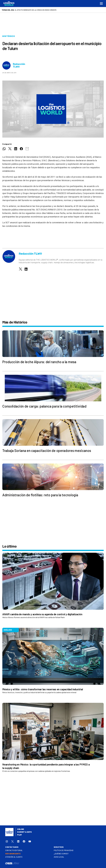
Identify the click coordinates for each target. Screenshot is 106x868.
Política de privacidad (64, 850)
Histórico (9, 36)
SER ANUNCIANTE (13, 854)
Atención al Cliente (14, 857)
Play (19, 835)
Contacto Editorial (14, 850)
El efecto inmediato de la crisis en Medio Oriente (36, 10)
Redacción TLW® (19, 65)
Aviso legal (59, 857)
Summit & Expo (24, 832)
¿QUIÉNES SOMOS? (61, 854)
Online (21, 829)
